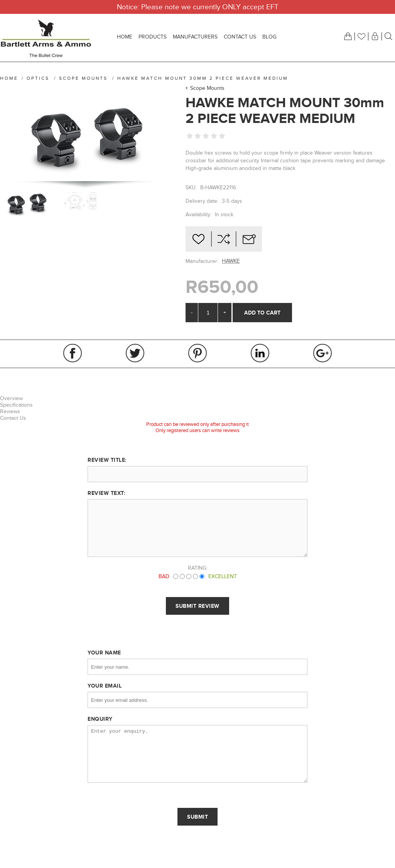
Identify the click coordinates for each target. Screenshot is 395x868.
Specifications (16, 405)
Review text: (106, 493)
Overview (11, 398)
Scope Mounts (207, 88)
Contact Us (13, 418)
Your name (104, 653)
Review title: (107, 460)
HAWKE (231, 261)
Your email (105, 686)
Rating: (198, 568)
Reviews (10, 411)
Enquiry (100, 719)
